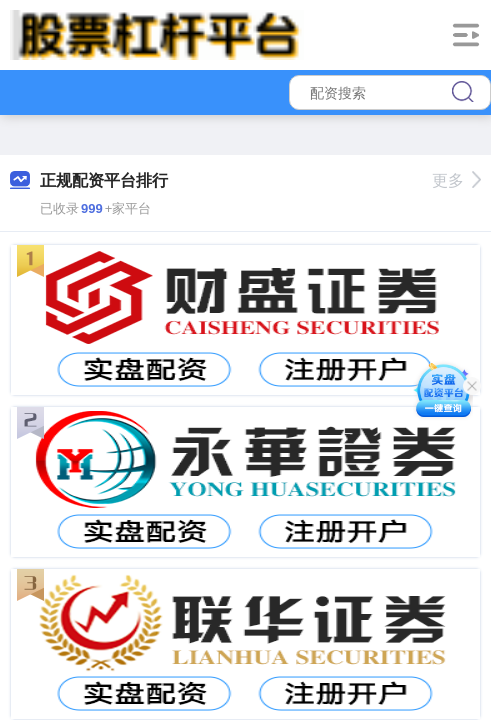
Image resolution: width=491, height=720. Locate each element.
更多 (456, 180)
